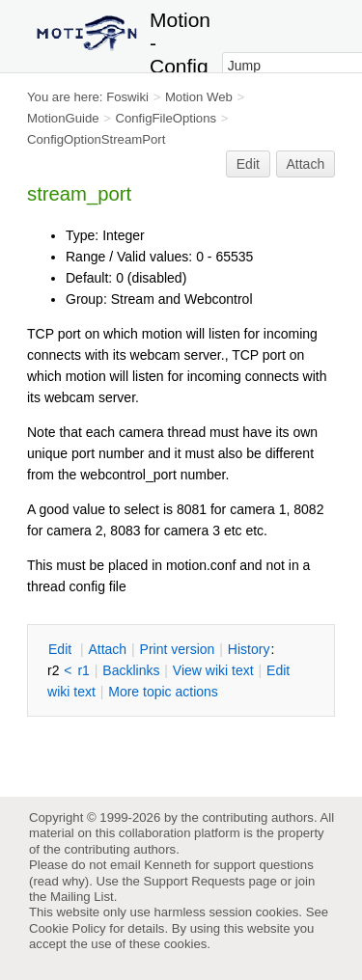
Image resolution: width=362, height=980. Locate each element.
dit (62, 649)
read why (58, 881)
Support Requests (194, 881)
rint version (178, 649)
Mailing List (82, 897)
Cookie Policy (68, 928)
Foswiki (127, 97)
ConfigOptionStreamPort (96, 139)
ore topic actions (163, 692)
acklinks (131, 670)
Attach (306, 164)
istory (249, 649)
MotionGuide (63, 118)
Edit (248, 164)
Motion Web (199, 97)
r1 (83, 670)
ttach (107, 649)
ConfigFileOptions (166, 118)
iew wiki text (213, 670)
